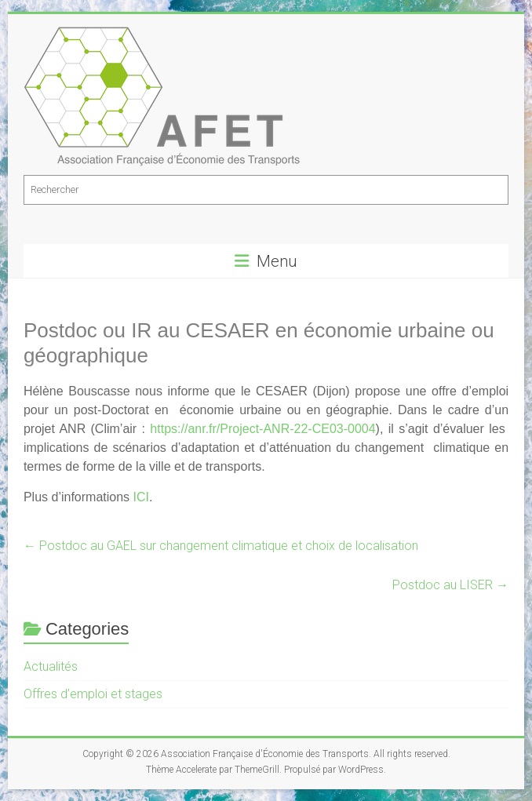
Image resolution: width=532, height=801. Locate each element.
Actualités (51, 666)
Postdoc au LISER (450, 585)
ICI (141, 497)
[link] (262, 429)
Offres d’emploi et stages (93, 694)
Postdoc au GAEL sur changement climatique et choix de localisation (221, 546)
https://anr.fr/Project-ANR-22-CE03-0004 (262, 429)
